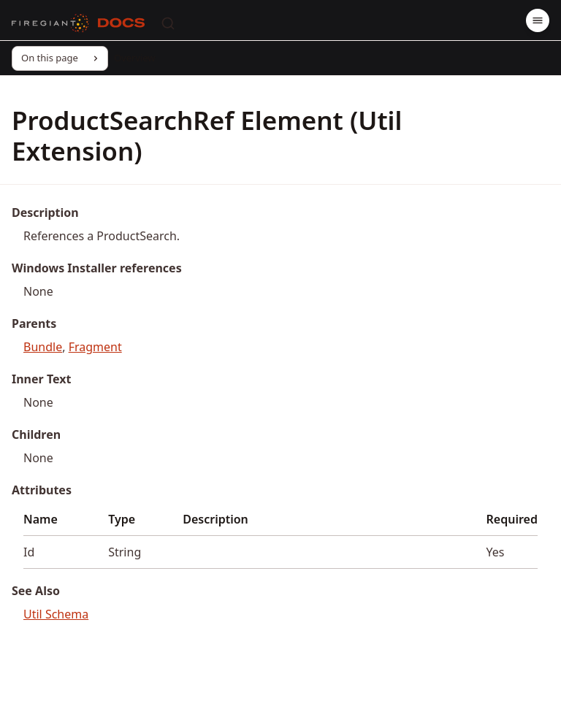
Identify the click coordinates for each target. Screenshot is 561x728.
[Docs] (121, 23)
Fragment (95, 347)
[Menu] (538, 20)
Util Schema (56, 614)
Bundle (43, 347)
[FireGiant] (50, 23)
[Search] (168, 23)
